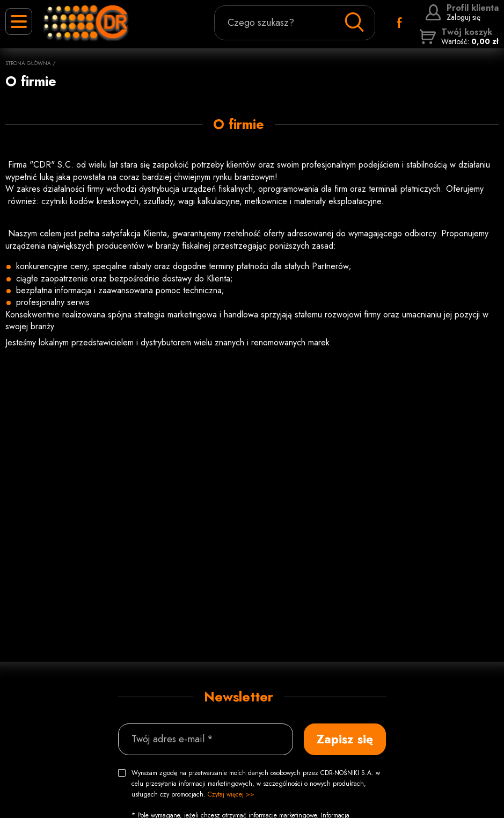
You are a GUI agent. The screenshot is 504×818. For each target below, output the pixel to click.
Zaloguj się (462, 12)
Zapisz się (345, 739)
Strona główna (28, 63)
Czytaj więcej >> (231, 794)
